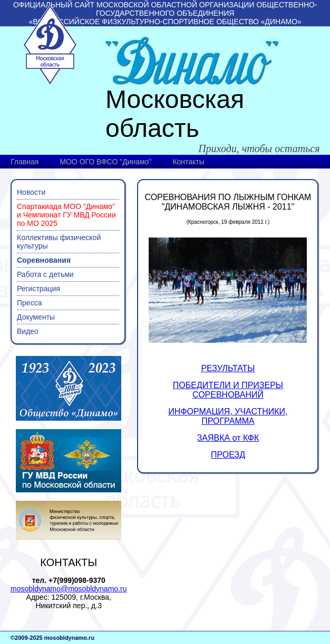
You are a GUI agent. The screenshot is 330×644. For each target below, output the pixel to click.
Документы (36, 317)
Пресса (29, 303)
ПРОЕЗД (228, 455)
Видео (28, 331)
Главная (25, 162)
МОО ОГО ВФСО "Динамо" (105, 162)
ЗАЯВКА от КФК (228, 438)
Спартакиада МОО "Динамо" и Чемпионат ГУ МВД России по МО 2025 (66, 215)
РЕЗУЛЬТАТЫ (228, 368)
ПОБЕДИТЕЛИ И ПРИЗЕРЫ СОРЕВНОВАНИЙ (228, 390)
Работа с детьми (45, 274)
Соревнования (44, 260)
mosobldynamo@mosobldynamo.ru (69, 589)
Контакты (188, 162)
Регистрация (38, 289)
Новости (31, 192)
